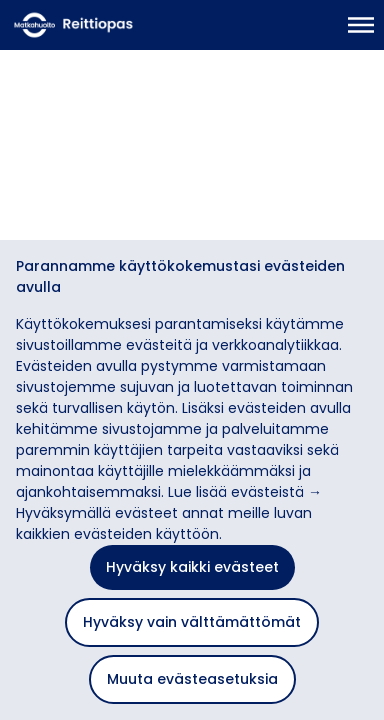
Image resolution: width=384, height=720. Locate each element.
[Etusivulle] (107, 25)
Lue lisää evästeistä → (245, 492)
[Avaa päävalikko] (361, 25)
